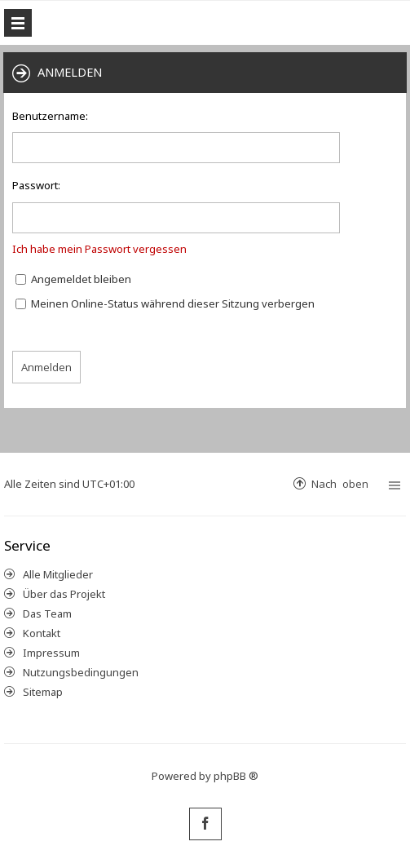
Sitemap (43, 692)
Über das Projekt (64, 594)
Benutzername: (50, 116)
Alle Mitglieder (58, 574)
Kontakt (42, 633)
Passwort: (36, 185)
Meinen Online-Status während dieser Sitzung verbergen (165, 303)
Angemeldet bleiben (73, 279)
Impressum (51, 653)
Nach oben (340, 483)
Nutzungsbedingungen (81, 672)
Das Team (47, 613)
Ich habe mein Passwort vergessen (99, 249)
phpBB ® (236, 776)
